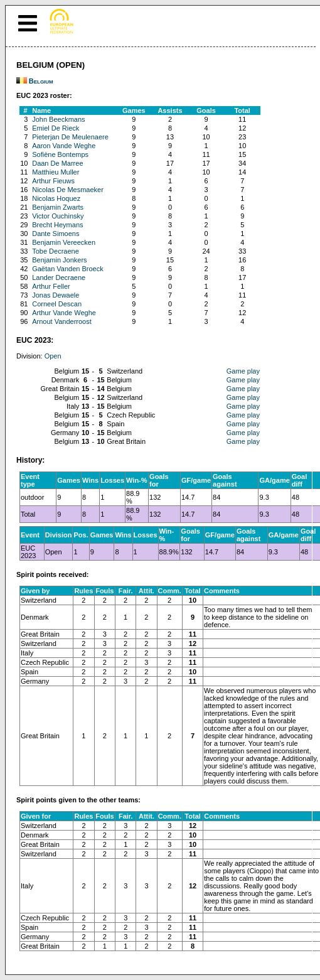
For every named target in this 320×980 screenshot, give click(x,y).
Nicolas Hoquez (56, 198)
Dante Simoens (56, 234)
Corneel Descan (57, 304)
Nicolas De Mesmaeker (68, 190)
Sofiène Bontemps (60, 154)
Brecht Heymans (57, 225)
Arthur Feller (51, 286)
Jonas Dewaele (56, 295)
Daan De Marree (57, 163)
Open (53, 356)
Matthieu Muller (56, 172)
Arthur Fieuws (53, 181)
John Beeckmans (58, 119)
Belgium (41, 81)
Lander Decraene (59, 277)
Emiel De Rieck (56, 128)
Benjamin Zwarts (58, 207)
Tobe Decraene (56, 251)
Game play (243, 371)
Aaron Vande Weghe (64, 146)
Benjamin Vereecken (64, 242)
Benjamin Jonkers (59, 260)
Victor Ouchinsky (58, 216)
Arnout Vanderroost (62, 321)
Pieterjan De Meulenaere (70, 137)
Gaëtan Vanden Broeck (68, 269)
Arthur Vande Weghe (64, 313)
